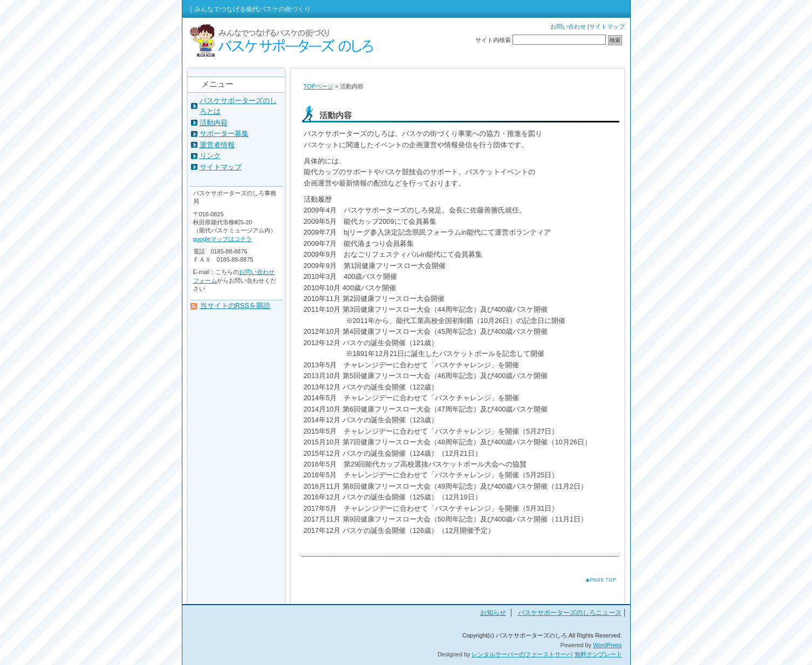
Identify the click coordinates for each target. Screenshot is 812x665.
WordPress (608, 645)
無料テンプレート (598, 654)
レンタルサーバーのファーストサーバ (522, 654)
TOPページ (319, 86)
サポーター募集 (224, 133)
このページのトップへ (592, 580)
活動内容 (214, 123)
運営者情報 (217, 145)
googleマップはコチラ (223, 239)
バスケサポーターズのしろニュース (570, 613)
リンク (210, 156)
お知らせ (493, 613)
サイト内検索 (493, 40)
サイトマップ (607, 26)
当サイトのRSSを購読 (235, 306)
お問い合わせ (568, 26)
